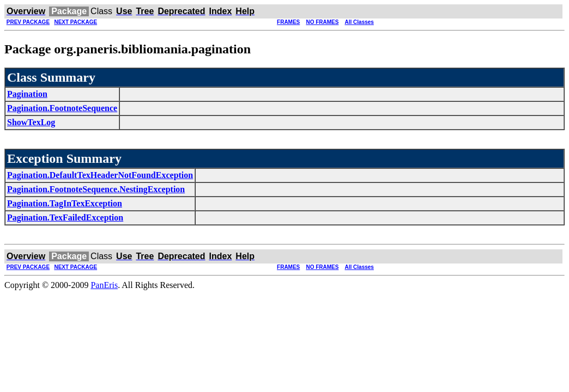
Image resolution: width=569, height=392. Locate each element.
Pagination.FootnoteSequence (62, 108)
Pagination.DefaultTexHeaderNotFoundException (100, 175)
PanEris (104, 285)
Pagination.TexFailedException (65, 218)
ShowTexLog (31, 122)
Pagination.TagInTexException (65, 203)
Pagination (27, 94)
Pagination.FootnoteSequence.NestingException (96, 189)
